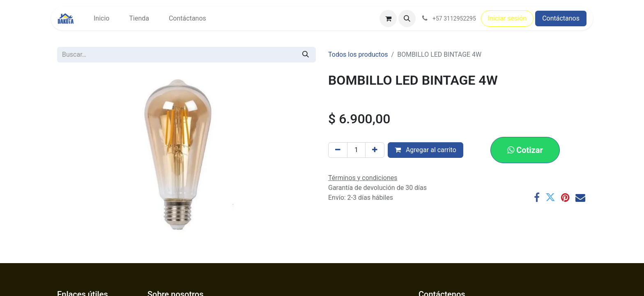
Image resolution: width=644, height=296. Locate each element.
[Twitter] (550, 197)
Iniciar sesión (507, 18)
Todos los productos (358, 54)
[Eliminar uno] (338, 150)
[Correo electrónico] (580, 197)
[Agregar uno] (375, 150)
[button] (407, 18)
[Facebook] (537, 197)
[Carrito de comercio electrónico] (388, 18)
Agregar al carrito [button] (425, 150)
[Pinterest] (565, 197)
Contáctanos (561, 18)
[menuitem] (101, 18)
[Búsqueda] (306, 55)
